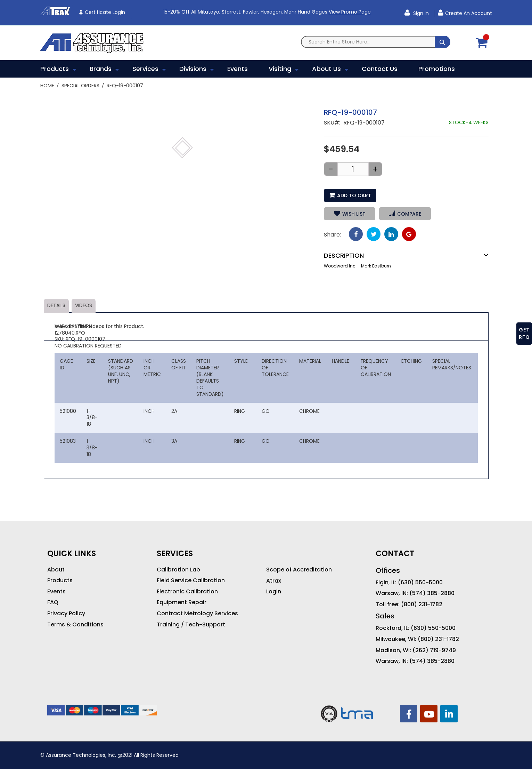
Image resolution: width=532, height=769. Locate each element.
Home (47, 86)
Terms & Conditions (75, 625)
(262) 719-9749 (434, 650)
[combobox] (376, 42)
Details (56, 305)
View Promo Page (350, 12)
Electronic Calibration (187, 592)
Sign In (420, 13)
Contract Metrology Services (197, 614)
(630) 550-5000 (420, 583)
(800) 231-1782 (422, 604)
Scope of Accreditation (299, 570)
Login (274, 592)
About (56, 570)
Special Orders (80, 86)
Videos (84, 305)
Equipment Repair (182, 602)
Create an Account (469, 13)
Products (60, 580)
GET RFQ (524, 333)
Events (56, 592)
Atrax (274, 581)
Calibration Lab (178, 570)
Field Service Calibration (191, 580)
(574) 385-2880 (432, 593)
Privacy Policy (66, 614)
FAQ (53, 602)
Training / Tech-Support (191, 625)
